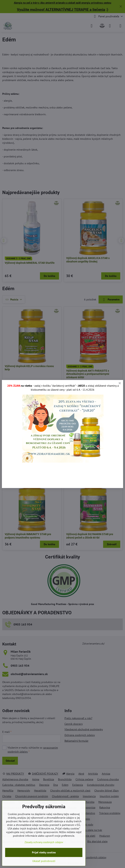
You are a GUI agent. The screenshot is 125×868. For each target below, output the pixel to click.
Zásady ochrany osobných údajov (44, 842)
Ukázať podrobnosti (44, 861)
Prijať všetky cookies (44, 852)
